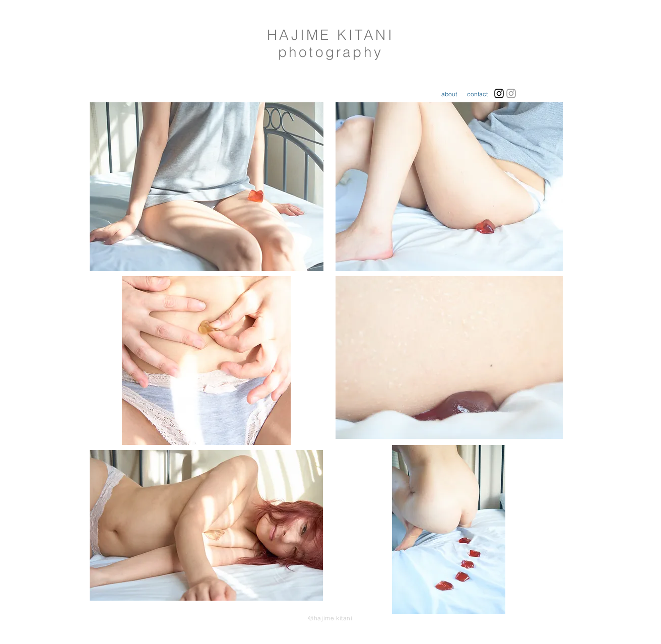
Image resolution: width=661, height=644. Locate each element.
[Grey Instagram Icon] (511, 93)
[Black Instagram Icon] (499, 93)
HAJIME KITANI (330, 35)
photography (330, 52)
